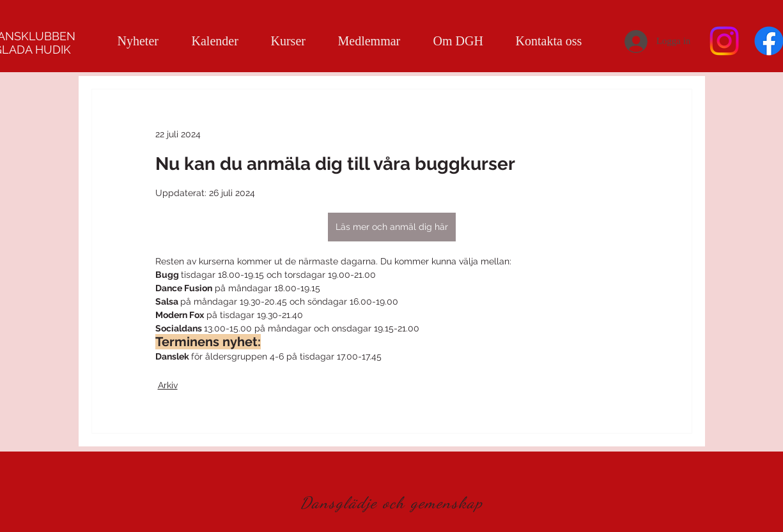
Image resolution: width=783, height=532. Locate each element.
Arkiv (168, 385)
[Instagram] (724, 41)
